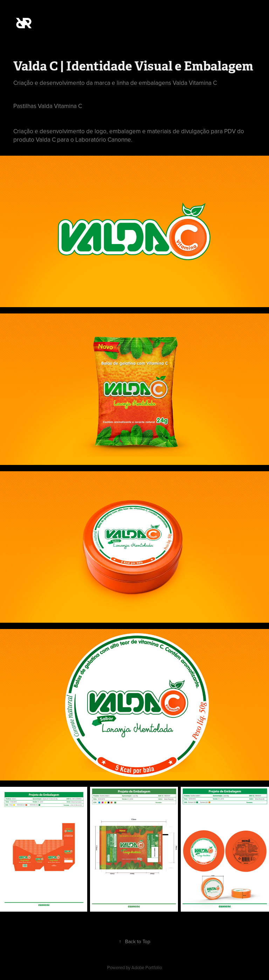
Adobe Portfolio (147, 967)
